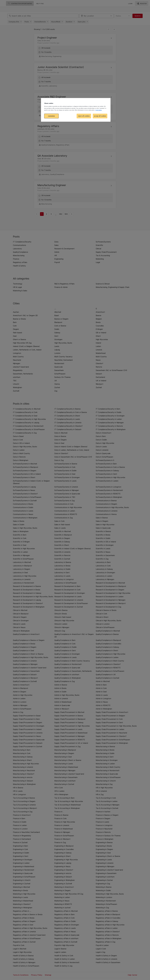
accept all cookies (100, 116)
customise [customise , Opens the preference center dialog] (51, 116)
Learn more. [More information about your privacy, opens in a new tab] (99, 110)
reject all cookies (84, 116)
